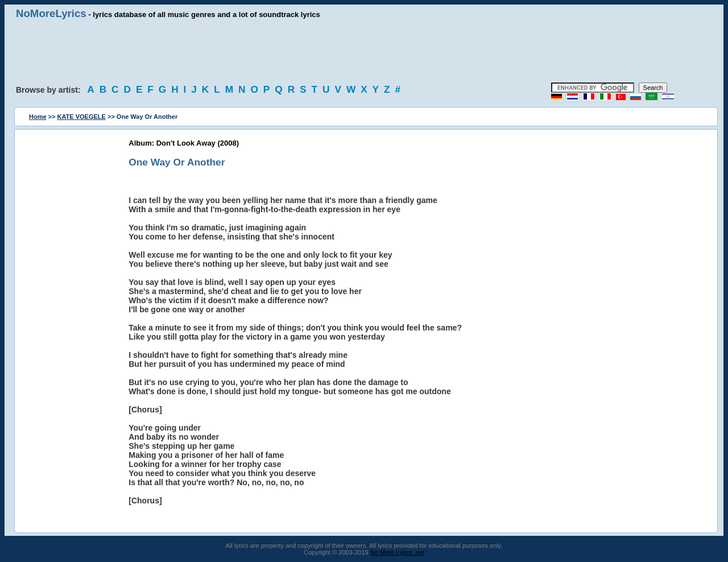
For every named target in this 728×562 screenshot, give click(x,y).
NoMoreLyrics (51, 13)
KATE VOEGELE (82, 117)
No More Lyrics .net (397, 552)
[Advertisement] (364, 51)
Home (38, 117)
